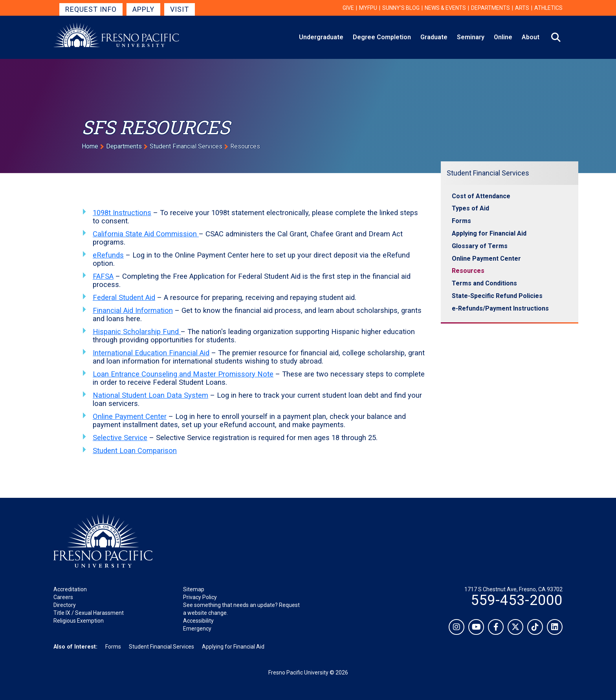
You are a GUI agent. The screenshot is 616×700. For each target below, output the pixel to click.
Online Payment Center (130, 416)
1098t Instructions (122, 213)
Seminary (471, 37)
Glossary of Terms (480, 246)
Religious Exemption (79, 621)
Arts (522, 8)
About (531, 37)
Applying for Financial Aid (489, 233)
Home (90, 146)
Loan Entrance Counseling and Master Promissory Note (183, 374)
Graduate (434, 37)
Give (348, 8)
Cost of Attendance (481, 196)
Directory (65, 605)
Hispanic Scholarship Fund (137, 332)
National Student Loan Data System (150, 395)
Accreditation (70, 589)
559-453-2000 (517, 600)
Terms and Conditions (484, 283)
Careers (63, 597)
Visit (180, 9)
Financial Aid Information (133, 310)
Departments (490, 8)
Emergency (197, 629)
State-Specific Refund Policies (497, 296)
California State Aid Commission (146, 234)
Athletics (548, 8)
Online (503, 37)
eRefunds (108, 255)
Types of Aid (470, 208)
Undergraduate (321, 37)
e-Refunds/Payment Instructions (500, 308)
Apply (143, 9)
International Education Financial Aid (151, 353)
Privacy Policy (200, 597)
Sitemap (194, 589)
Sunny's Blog (401, 8)
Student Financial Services (186, 146)
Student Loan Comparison (135, 451)
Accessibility (198, 621)
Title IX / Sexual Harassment (89, 613)
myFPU (368, 8)
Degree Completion (382, 37)
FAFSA (103, 276)
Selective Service (120, 438)
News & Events (445, 8)
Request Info (91, 9)
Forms (461, 221)
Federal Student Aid (124, 297)
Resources (468, 271)
